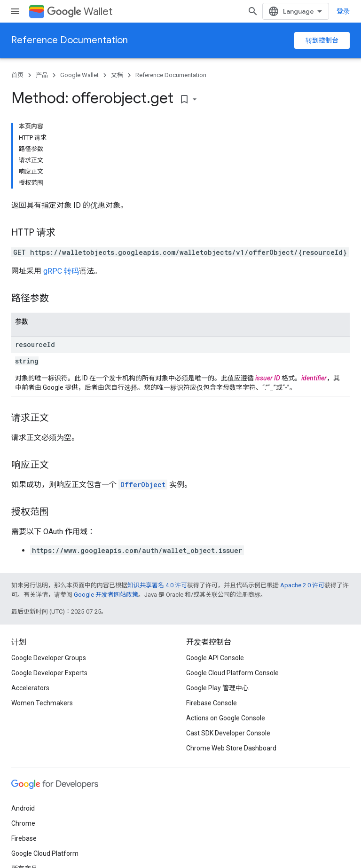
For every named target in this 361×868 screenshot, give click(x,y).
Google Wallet (79, 75)
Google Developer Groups (49, 658)
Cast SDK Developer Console (228, 733)
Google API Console (215, 658)
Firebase (24, 838)
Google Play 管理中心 (217, 688)
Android (23, 808)
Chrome (23, 823)
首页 (17, 75)
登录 (343, 11)
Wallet (80, 12)
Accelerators (30, 688)
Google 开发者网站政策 (106, 595)
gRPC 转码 (61, 271)
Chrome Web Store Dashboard (231, 748)
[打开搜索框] (253, 11)
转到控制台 (322, 40)
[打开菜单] (15, 11)
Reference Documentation (70, 40)
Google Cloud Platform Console (232, 673)
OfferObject (143, 485)
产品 (42, 75)
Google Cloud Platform (45, 853)
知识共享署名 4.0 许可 (157, 585)
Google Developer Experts (49, 673)
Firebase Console (212, 703)
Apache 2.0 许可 (302, 585)
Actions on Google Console (226, 718)
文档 (117, 75)
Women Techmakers (42, 703)
